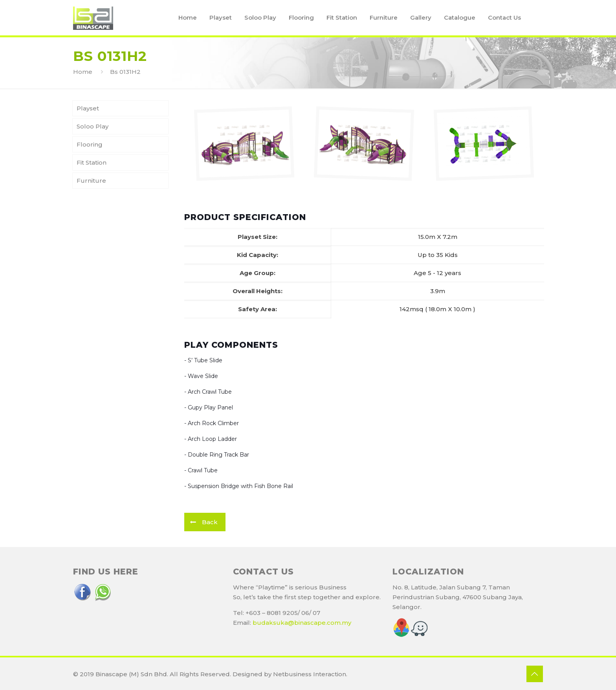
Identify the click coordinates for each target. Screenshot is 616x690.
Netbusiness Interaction (310, 674)
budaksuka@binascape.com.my (302, 623)
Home (83, 72)
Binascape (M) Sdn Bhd (131, 674)
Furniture (91, 181)
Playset (88, 108)
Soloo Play (93, 126)
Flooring (90, 144)
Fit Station (92, 162)
